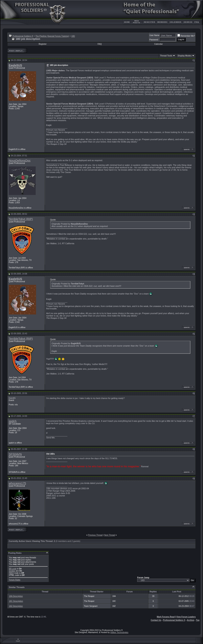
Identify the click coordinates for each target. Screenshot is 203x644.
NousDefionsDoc (20, 161)
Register (43, 44)
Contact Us (156, 620)
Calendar (158, 44)
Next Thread (110, 535)
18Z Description (16, 606)
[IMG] (11, 573)
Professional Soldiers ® (23, 36)
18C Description (16, 601)
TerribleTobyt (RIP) (21, 219)
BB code (13, 569)
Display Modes (185, 56)
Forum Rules (15, 580)
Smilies (12, 571)
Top (198, 620)
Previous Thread (95, 535)
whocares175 (17, 483)
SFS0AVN (15, 454)
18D (73, 36)
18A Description (16, 596)
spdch (13, 421)
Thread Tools (166, 56)
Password (154, 40)
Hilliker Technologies (119, 632)
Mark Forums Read (166, 617)
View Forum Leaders (186, 617)
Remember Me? (186, 36)
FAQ (100, 44)
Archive (191, 620)
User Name (155, 35)
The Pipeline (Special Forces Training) (52, 36)
